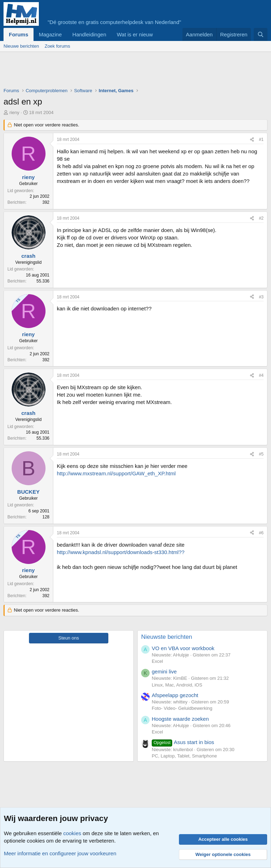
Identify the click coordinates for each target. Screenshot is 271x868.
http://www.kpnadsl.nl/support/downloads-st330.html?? (121, 552)
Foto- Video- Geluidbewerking (182, 708)
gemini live (164, 671)
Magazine (50, 34)
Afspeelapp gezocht (175, 695)
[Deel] (252, 140)
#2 (261, 218)
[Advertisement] (132, 71)
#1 (261, 139)
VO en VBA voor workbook (183, 648)
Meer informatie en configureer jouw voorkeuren (60, 853)
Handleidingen (89, 34)
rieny (14, 112)
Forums (19, 34)
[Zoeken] (261, 34)
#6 (261, 533)
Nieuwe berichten (21, 46)
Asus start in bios (183, 742)
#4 (261, 375)
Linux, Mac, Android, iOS (177, 685)
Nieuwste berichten (167, 637)
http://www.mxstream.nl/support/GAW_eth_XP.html (116, 473)
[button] (158, 34)
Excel (157, 661)
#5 (261, 454)
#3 (261, 297)
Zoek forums (57, 46)
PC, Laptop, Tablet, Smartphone (184, 756)
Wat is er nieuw (135, 34)
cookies (72, 833)
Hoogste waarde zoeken (180, 719)
